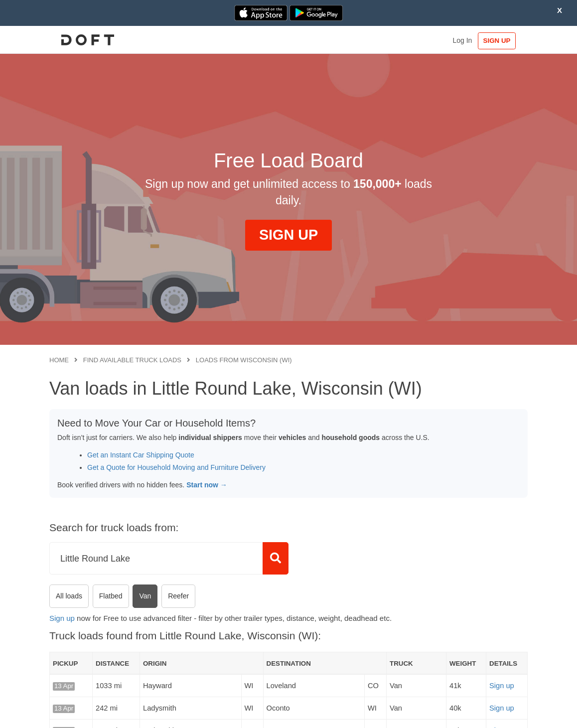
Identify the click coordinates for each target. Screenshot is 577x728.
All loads (69, 596)
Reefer (178, 596)
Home (59, 360)
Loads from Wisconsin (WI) (244, 360)
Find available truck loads (132, 360)
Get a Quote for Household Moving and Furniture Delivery (176, 467)
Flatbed (111, 596)
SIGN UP (497, 41)
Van (145, 596)
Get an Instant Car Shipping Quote (141, 455)
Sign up (62, 618)
